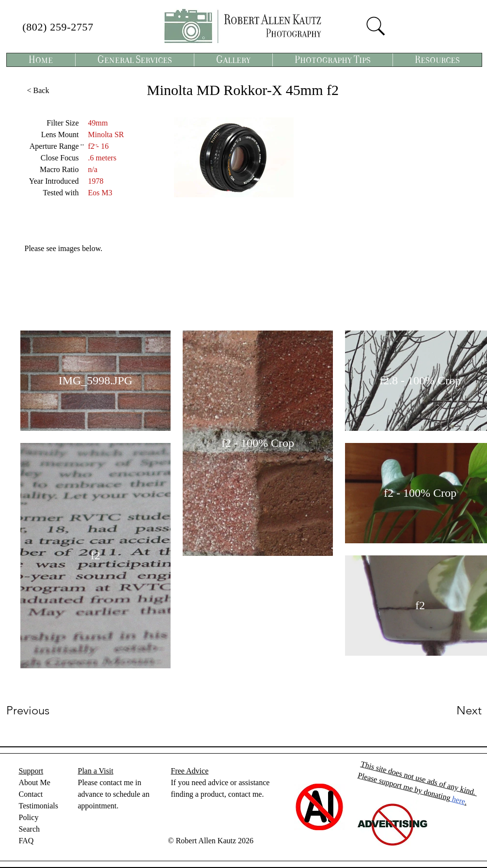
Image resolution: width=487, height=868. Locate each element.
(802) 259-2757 (58, 27)
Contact (31, 794)
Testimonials (39, 806)
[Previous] (41, 710)
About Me (35, 782)
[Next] (450, 710)
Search (30, 829)
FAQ (26, 841)
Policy (29, 817)
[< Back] (38, 91)
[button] (134, 60)
